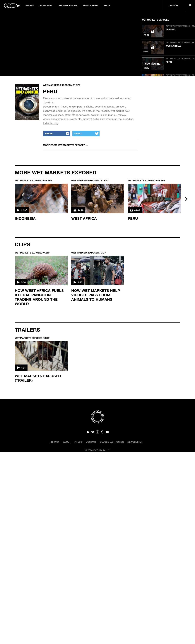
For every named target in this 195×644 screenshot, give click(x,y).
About (67, 442)
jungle (72, 106)
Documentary (51, 106)
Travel (64, 106)
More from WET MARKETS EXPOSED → (66, 145)
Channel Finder (67, 6)
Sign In (174, 6)
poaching (100, 106)
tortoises (84, 115)
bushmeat (49, 111)
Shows (29, 6)
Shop (107, 6)
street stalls (71, 115)
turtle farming (51, 123)
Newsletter (135, 442)
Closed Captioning (112, 442)
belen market (109, 115)
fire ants (86, 111)
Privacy (55, 442)
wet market (117, 111)
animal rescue (101, 111)
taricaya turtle (91, 119)
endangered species (68, 111)
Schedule (46, 6)
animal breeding (124, 119)
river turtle (75, 119)
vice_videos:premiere (55, 119)
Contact (91, 442)
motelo (122, 115)
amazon (120, 106)
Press (78, 442)
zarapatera (107, 119)
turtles (111, 106)
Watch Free (90, 6)
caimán (95, 115)
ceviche (89, 106)
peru (80, 106)
